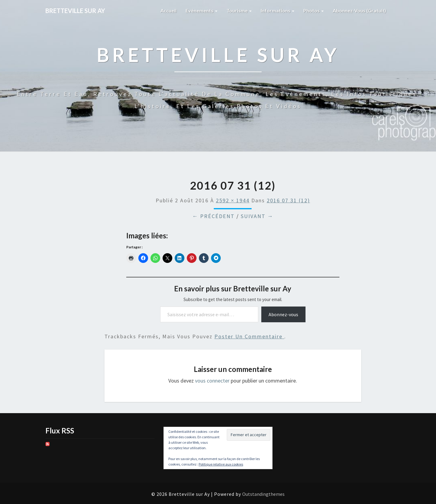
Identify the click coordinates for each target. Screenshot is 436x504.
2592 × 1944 (233, 200)
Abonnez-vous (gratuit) (359, 10)
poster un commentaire (249, 336)
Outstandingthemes (263, 494)
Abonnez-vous (283, 314)
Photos (314, 10)
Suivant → (257, 216)
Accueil (168, 10)
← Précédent (213, 216)
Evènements (201, 10)
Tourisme (239, 10)
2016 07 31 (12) (288, 200)
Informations (277, 10)
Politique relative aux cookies (221, 464)
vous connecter (212, 381)
